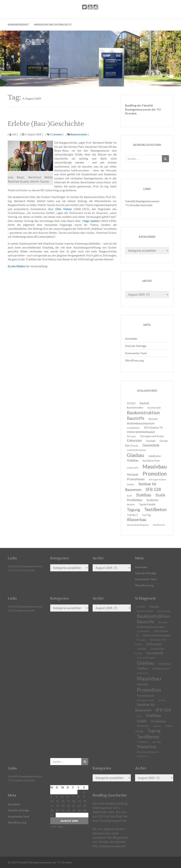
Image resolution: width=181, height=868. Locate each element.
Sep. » (61, 826)
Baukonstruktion (79, 134)
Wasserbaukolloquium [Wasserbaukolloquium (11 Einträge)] (138, 525)
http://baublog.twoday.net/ (109, 846)
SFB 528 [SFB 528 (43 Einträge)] (153, 489)
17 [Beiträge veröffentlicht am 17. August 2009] (52, 806)
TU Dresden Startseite (139, 205)
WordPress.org (134, 360)
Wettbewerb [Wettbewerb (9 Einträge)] (159, 525)
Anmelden (131, 339)
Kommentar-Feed (136, 353)
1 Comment (54, 134)
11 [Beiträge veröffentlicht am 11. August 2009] (57, 801)
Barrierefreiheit (18, 25)
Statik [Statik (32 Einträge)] (160, 495)
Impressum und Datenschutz (53, 25)
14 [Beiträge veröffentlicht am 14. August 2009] (74, 801)
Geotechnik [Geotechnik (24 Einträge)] (151, 445)
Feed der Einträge (136, 346)
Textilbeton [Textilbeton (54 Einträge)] (155, 509)
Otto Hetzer (64, 209)
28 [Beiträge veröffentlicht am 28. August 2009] (74, 810)
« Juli (53, 826)
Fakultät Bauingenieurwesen (142, 201)
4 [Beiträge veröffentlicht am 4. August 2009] (57, 797)
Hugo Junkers (91, 221)
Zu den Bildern (17, 266)
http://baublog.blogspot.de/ (110, 820)
